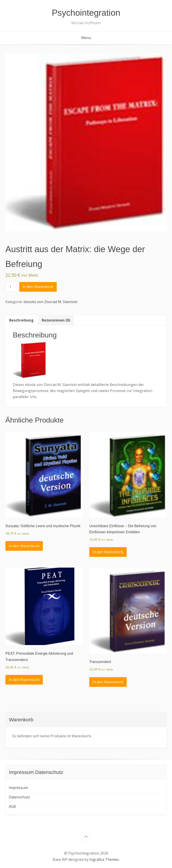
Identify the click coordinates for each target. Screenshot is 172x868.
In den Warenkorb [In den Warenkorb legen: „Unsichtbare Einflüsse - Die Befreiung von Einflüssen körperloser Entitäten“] (108, 552)
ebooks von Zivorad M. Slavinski (50, 302)
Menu (86, 38)
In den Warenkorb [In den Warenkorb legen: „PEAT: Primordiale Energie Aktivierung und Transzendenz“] (24, 680)
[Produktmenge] (12, 287)
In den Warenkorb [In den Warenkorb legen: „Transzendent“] (108, 682)
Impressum (18, 788)
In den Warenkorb (38, 287)
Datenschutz (19, 797)
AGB (12, 806)
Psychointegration (86, 13)
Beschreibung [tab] (21, 320)
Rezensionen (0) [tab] (56, 320)
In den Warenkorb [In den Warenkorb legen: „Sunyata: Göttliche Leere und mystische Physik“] (24, 546)
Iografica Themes (104, 859)
